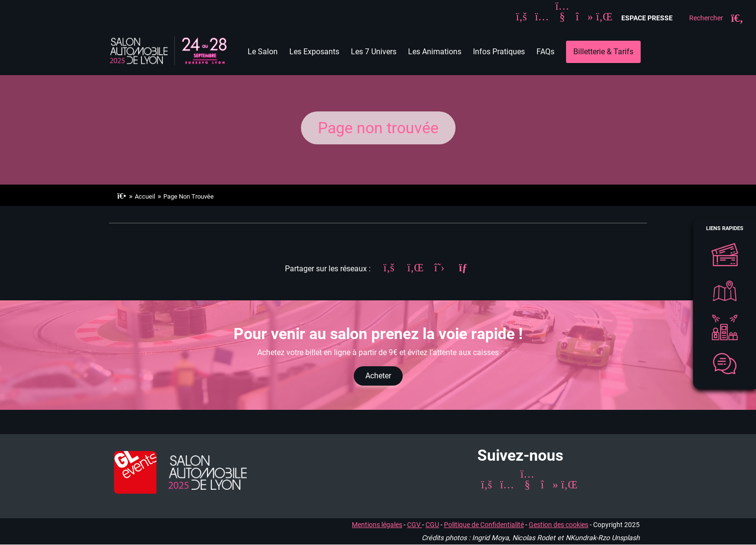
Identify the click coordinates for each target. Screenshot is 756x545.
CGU (432, 525)
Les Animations (435, 52)
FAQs (545, 52)
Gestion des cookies (559, 525)
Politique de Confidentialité (484, 525)
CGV (415, 525)
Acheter (378, 376)
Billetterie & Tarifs (603, 52)
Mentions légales (377, 525)
